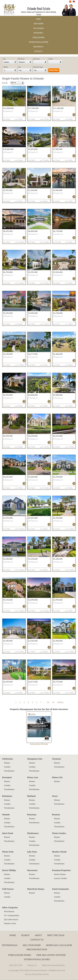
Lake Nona (32, 852)
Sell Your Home (32, 945)
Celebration (8, 759)
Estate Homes (60, 874)
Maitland (31, 796)
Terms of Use (43, 974)
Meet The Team (56, 935)
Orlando (6, 815)
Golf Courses (8, 889)
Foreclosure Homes (20, 955)
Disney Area (33, 777)
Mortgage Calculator (59, 945)
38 (48, 702)
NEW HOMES (38, 24)
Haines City (57, 777)
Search (25, 935)
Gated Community (61, 889)
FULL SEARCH (39, 28)
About (38, 935)
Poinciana (32, 815)
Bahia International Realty (53, 965)
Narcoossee (32, 870)
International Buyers (37, 959)
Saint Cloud (8, 833)
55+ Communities (12, 915)
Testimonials (10, 945)
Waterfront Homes (36, 889)
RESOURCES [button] (39, 47)
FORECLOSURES (39, 37)
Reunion (56, 815)
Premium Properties (61, 870)
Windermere (33, 833)
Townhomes (9, 771)
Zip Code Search (11, 919)
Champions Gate (35, 759)
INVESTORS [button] (39, 33)
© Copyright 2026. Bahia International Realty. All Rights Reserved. (37, 970)
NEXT (60, 702)
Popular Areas (10, 923)
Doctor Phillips (9, 870)
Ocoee (55, 796)
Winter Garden (59, 833)
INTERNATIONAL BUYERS (38, 42)
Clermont (56, 759)
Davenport (7, 777)
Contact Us (37, 940)
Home (13, 935)
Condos (7, 767)
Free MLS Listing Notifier (51, 955)
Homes (7, 763)
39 (53, 702)
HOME (39, 19)
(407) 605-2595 (16, 965)
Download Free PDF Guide (39, 728)
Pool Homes (9, 911)
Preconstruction (37, 949)
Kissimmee (7, 796)
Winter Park (8, 852)
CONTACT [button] (39, 51)
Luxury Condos (61, 878)
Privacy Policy (31, 974)
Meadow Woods (59, 852)
